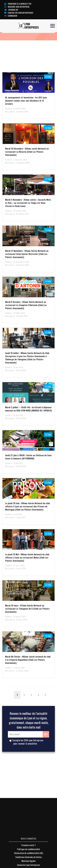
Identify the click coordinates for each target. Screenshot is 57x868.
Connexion (11, 16)
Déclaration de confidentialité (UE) (29, 853)
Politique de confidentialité (28, 849)
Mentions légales (29, 861)
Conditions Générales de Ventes (29, 857)
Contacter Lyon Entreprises (19, 13)
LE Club (48, 77)
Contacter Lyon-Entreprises (28, 865)
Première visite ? (29, 845)
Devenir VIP (11, 10)
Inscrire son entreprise (17, 7)
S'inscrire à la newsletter (18, 4)
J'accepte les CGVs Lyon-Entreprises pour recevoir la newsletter (26, 742)
